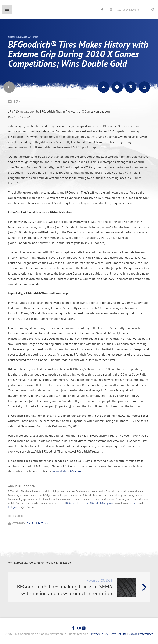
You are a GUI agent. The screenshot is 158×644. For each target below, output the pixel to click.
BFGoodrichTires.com (77, 503)
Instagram (13, 507)
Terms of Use (118, 634)
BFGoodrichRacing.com (102, 503)
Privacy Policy (99, 634)
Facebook (133, 503)
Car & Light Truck (37, 523)
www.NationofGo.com (67, 471)
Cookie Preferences (141, 634)
